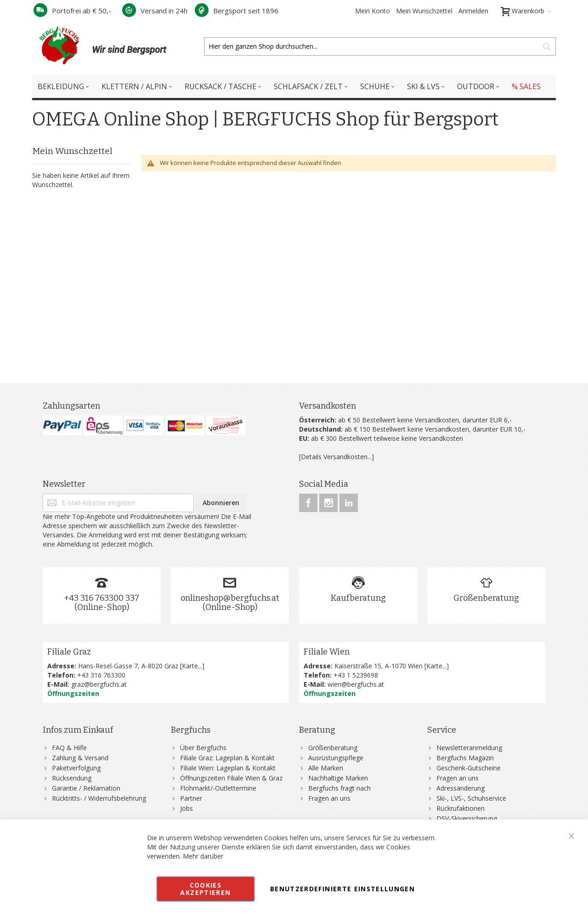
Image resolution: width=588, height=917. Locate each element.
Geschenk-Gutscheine (469, 768)
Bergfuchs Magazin (465, 758)
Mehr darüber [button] (203, 856)
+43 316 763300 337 (102, 598)
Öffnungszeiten (73, 693)
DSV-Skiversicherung (467, 818)
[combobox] (380, 46)
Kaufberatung (358, 598)
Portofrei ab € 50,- (72, 11)
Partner (191, 798)
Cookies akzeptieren (205, 889)
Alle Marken (326, 768)
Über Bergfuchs (203, 748)
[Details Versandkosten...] (336, 457)
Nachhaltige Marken (338, 778)
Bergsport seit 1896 (237, 11)
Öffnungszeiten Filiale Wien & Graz (231, 778)
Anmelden (473, 11)
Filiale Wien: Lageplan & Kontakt (228, 768)
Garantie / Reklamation (86, 788)
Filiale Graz (69, 652)
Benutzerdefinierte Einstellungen (342, 889)
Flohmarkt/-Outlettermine (218, 788)
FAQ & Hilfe (69, 748)
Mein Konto (373, 11)
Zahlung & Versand (80, 758)
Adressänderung (461, 788)
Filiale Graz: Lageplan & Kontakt (227, 758)
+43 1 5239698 (356, 675)
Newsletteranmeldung (469, 748)
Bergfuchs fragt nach (339, 788)
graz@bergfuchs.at (99, 684)
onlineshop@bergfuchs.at (230, 598)
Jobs (187, 808)
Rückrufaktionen (461, 808)
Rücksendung (72, 778)
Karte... (192, 666)
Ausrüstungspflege (336, 758)
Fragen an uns (329, 798)
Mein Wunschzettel (424, 11)
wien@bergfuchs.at (356, 684)
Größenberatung (486, 598)
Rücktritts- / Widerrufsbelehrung (99, 798)
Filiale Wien (327, 652)
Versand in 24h (155, 11)
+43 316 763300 (101, 675)
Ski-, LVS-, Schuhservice (471, 798)
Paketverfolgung (76, 768)
